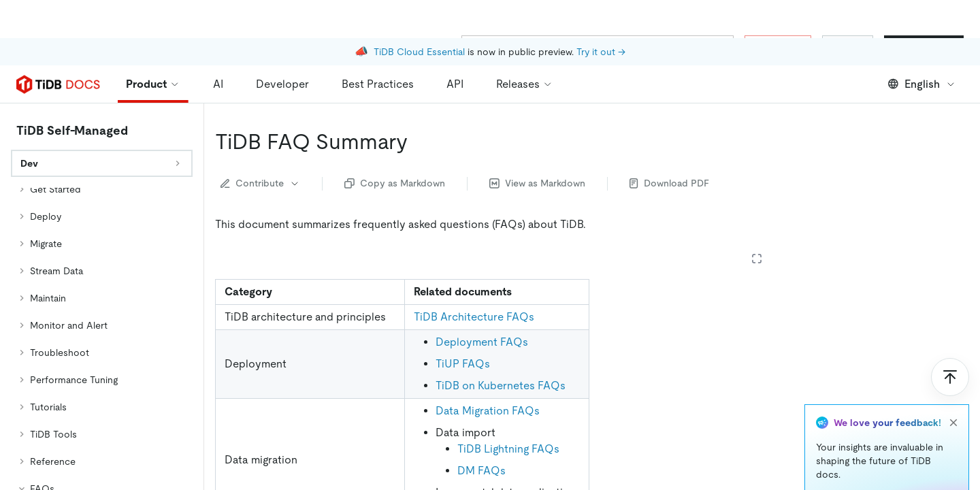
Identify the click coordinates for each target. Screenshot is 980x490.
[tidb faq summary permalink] (419, 103)
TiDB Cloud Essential (419, 14)
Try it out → (601, 14)
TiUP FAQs (463, 326)
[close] (953, 385)
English (922, 46)
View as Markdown (537, 145)
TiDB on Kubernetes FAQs (501, 347)
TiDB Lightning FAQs (508, 411)
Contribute (260, 145)
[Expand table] (757, 220)
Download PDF (669, 145)
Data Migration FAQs (488, 373)
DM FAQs (481, 432)
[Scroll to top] (950, 339)
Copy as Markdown (395, 145)
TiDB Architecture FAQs (474, 279)
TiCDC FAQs (489, 471)
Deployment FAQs (482, 304)
